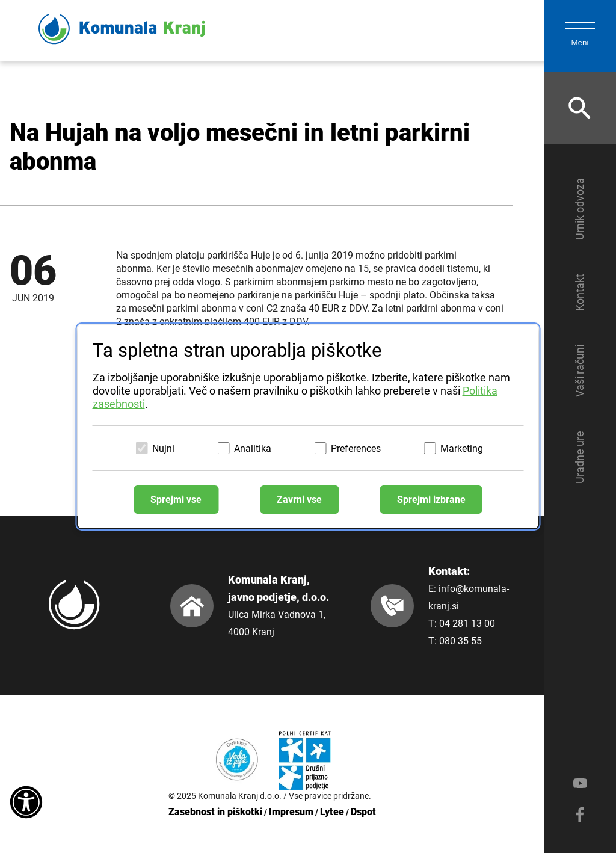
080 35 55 (460, 641)
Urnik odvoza (580, 209)
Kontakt (580, 292)
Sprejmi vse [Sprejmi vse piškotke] (176, 500)
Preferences (356, 448)
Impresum (291, 812)
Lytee (332, 812)
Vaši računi (580, 371)
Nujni (163, 448)
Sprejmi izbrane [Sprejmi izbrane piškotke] (431, 500)
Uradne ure (580, 457)
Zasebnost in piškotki (215, 812)
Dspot (363, 812)
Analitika (253, 448)
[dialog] (308, 426)
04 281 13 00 (467, 624)
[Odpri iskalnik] (580, 108)
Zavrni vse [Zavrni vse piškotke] (299, 500)
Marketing (462, 448)
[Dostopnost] (26, 803)
